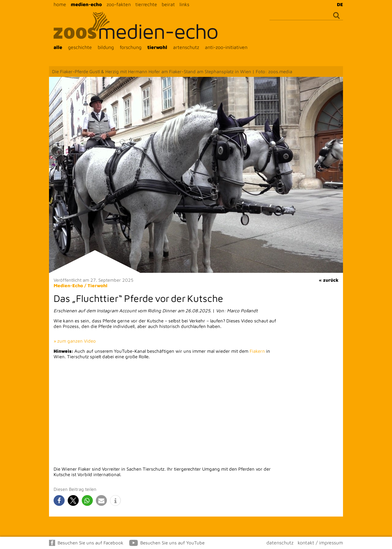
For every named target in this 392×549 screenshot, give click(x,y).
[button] (59, 500)
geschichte (80, 47)
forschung (131, 47)
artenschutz (186, 47)
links (184, 4)
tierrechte (146, 4)
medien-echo (86, 4)
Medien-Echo (68, 286)
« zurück (329, 280)
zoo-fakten (119, 4)
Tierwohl (98, 286)
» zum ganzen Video (75, 341)
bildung (106, 47)
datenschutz (280, 543)
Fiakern (257, 351)
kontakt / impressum (320, 543)
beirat (168, 4)
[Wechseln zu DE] (338, 4)
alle (58, 47)
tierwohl (157, 47)
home (60, 4)
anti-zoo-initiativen (226, 47)
